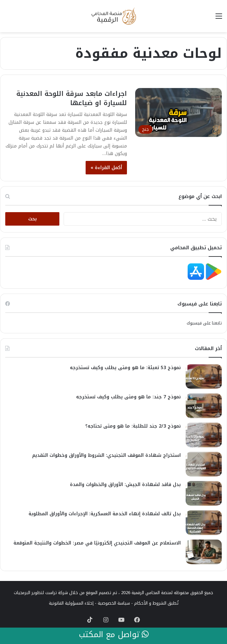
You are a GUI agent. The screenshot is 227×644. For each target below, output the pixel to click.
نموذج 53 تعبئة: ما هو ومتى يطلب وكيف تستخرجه (125, 368)
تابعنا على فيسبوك (204, 323)
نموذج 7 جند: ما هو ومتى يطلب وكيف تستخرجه (128, 397)
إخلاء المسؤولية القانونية (71, 603)
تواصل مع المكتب (114, 635)
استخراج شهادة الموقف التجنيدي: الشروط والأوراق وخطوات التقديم (106, 455)
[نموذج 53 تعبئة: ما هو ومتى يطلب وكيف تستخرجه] (204, 377)
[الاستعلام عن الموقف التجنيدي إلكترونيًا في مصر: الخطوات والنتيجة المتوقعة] (204, 552)
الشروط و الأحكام (150, 603)
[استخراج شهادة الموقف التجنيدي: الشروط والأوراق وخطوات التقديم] (204, 464)
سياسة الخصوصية (114, 603)
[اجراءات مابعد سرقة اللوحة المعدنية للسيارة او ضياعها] (178, 112)
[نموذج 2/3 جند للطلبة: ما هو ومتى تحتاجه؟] (204, 435)
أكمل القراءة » (106, 168)
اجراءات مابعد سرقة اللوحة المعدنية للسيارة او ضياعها (72, 98)
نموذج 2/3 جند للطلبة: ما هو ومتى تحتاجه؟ (133, 426)
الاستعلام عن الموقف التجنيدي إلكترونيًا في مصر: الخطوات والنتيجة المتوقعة (97, 543)
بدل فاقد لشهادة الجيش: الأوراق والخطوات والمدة (125, 485)
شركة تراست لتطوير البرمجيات (41, 593)
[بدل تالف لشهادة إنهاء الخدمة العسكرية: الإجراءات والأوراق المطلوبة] (204, 523)
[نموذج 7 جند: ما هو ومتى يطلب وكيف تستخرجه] (204, 406)
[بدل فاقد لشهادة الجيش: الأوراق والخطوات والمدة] (204, 493)
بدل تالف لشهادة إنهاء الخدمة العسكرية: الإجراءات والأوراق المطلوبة (105, 514)
